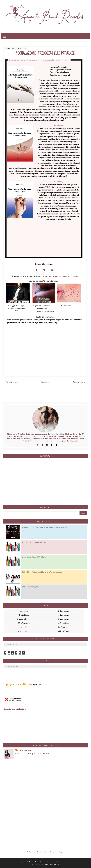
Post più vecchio (79, 382)
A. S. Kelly (24, 627)
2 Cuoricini (64, 611)
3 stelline (24, 615)
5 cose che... (24, 619)
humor (40, 276)
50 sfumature (24, 623)
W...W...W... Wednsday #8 (34, 542)
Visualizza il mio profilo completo (32, 754)
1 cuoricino (24, 611)
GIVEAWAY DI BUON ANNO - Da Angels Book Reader (44, 527)
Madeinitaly (57, 276)
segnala (75, 276)
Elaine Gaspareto (51, 864)
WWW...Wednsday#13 (30, 587)
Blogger (61, 852)
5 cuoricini (64, 619)
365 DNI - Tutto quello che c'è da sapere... (44, 572)
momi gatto (67, 276)
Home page (46, 382)
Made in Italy (48, 276)
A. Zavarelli (64, 627)
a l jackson (64, 623)
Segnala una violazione (15, 709)
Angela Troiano (24, 750)
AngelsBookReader (38, 862)
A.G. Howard (24, 631)
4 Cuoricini (64, 615)
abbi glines (64, 631)
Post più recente (12, 382)
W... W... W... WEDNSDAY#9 (35, 557)
